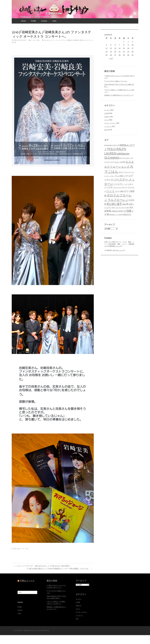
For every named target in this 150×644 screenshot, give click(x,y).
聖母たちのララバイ (86, 49)
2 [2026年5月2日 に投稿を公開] (128, 50)
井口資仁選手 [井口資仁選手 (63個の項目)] (114, 213)
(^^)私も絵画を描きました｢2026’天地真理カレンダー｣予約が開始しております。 (58, 577)
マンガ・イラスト (110, 132)
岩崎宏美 (70, 49)
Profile (33, 30)
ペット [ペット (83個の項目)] (110, 200)
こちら (118, 255)
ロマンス (64, 49)
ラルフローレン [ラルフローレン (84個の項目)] (118, 209)
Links (54, 30)
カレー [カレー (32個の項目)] (122, 181)
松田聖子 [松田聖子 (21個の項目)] (121, 220)
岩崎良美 (76, 49)
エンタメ (33, 49)
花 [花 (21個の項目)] (122, 223)
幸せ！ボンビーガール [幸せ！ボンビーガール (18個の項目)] (119, 216)
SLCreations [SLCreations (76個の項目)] (112, 166)
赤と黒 (14, 51)
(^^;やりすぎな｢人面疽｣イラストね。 (116, 90)
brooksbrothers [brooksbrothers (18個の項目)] (109, 154)
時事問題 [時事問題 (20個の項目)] (114, 220)
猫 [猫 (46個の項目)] (108, 223)
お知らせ (107, 125)
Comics (44, 30)
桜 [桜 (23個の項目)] (125, 220)
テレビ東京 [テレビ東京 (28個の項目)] (119, 185)
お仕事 (106, 122)
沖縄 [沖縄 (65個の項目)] (129, 220)
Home (23, 30)
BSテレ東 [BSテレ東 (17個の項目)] (117, 154)
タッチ (58, 49)
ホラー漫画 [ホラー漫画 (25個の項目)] (119, 200)
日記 (38, 49)
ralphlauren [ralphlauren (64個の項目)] (123, 162)
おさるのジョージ (49, 49)
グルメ (106, 129)
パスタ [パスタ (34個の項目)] (110, 196)
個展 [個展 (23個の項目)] (124, 213)
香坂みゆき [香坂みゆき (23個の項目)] (127, 223)
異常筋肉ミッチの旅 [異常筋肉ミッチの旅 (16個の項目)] (115, 223)
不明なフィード (27, 590)
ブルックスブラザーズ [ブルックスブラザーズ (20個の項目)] (120, 196)
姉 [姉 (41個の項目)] (127, 213)
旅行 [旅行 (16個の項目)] (128, 216)
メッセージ (108, 135)
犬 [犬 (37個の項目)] (105, 223)
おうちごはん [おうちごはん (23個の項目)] (125, 167)
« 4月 (111, 67)
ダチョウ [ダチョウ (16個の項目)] (127, 181)
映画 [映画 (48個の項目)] (109, 220)
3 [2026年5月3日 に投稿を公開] (133, 50)
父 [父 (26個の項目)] (132, 220)
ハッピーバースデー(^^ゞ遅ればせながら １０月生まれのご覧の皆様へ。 (45, 575)
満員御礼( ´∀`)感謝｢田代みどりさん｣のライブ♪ (119, 104)
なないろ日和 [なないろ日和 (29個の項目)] (120, 171)
